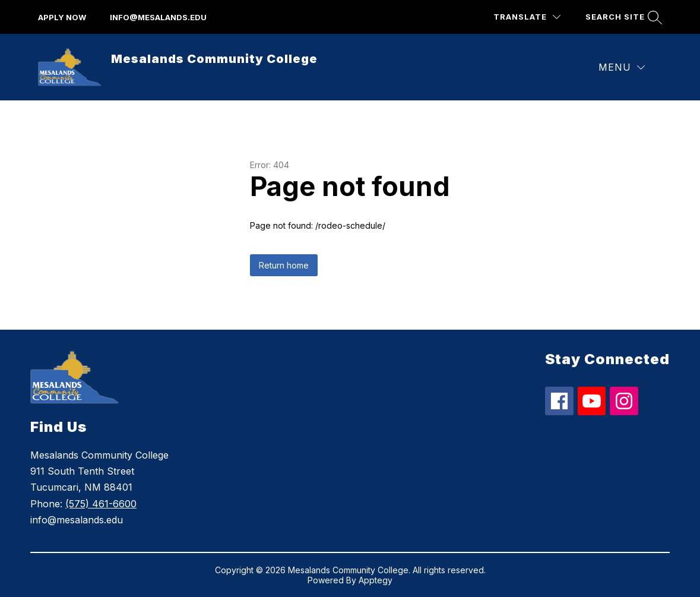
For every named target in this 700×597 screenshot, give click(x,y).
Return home (284, 265)
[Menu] (622, 67)
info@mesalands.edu (158, 17)
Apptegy (376, 580)
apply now (62, 17)
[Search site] (622, 17)
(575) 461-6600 (101, 504)
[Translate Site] (527, 17)
